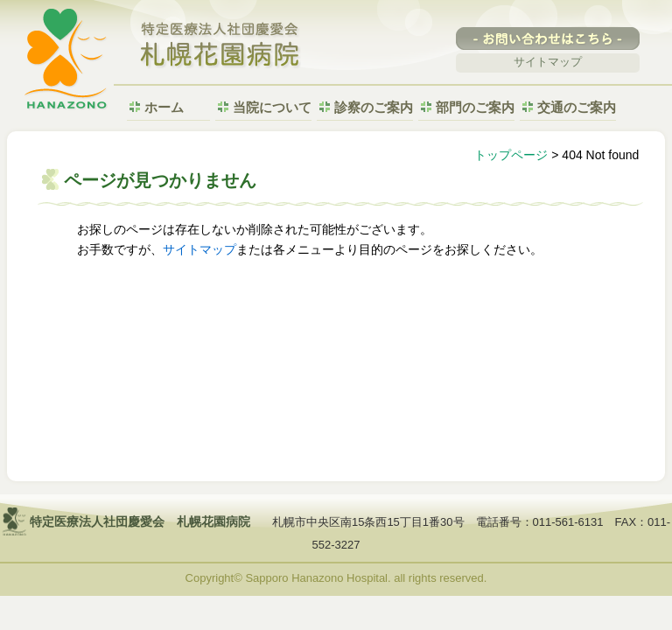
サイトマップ (548, 62)
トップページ (511, 155)
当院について (272, 107)
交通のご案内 (577, 107)
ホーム (164, 107)
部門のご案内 (475, 107)
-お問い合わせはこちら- (548, 38)
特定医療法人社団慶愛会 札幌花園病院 (220, 46)
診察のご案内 (374, 107)
